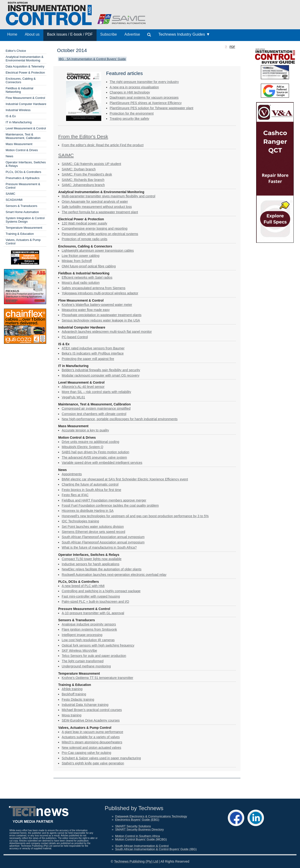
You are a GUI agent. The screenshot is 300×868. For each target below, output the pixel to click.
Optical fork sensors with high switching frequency (98, 645)
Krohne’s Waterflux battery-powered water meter (97, 305)
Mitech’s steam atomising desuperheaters (92, 742)
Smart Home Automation (22, 212)
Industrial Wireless (18, 110)
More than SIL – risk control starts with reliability (96, 392)
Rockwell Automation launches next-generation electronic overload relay (114, 575)
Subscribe (109, 34)
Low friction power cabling (81, 256)
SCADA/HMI (14, 200)
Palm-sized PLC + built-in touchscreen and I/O (95, 602)
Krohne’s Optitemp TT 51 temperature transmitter (97, 678)
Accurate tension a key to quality (85, 430)
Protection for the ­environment (132, 113)
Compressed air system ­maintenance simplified (96, 408)
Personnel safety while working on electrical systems (100, 234)
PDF (232, 47)
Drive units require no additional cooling (90, 442)
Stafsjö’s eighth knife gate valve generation (93, 763)
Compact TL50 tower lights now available (92, 559)
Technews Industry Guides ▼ (184, 34)
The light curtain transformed (82, 661)
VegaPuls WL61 (73, 397)
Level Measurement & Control (26, 128)
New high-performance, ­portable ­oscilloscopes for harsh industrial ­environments (120, 419)
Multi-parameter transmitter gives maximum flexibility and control (108, 196)
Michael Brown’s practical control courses (92, 710)
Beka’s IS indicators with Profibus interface (93, 353)
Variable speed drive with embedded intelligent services (102, 463)
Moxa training (71, 715)
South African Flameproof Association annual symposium (103, 537)
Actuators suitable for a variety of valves (91, 737)
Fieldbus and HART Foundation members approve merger (104, 500)
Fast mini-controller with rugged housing (91, 596)
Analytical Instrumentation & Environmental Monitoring (24, 59)
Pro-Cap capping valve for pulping (86, 753)
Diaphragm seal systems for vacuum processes (144, 97)
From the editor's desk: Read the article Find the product (103, 145)
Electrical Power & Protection (25, 73)
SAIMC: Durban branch (79, 169)
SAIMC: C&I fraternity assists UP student (91, 164)
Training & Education (20, 234)
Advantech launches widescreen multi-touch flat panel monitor (107, 332)
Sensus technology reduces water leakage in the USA (101, 320)
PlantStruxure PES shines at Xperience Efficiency (146, 103)
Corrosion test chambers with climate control (94, 414)
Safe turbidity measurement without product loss (97, 207)
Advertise (132, 34)
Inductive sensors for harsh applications (90, 564)
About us (32, 34)
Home (12, 34)
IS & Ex (11, 116)
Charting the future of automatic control (90, 484)
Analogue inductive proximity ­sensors (89, 624)
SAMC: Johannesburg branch (83, 185)
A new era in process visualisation (134, 87)
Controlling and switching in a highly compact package (101, 591)
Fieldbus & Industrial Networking (19, 90)
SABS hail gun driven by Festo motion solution (95, 452)
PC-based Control (75, 337)
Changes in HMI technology (130, 92)
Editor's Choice (16, 51)
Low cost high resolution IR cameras (88, 640)
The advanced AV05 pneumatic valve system (94, 457)
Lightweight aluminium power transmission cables (98, 251)
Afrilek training (72, 689)
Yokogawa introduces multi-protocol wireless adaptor (100, 293)
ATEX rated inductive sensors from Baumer (93, 348)
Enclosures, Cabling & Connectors (21, 80)
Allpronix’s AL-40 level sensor (83, 387)
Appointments (72, 474)
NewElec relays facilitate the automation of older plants (101, 569)
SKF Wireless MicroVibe (79, 651)
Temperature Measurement (24, 228)
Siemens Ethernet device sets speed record (93, 532)
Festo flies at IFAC (75, 495)
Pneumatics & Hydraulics (23, 178)
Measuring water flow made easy (86, 310)
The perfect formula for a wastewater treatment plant (100, 212)
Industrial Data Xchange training (85, 705)
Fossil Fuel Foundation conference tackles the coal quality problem (110, 505)
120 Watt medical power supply (84, 223)
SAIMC (10, 194)
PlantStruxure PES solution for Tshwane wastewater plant (152, 108)
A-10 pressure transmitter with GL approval (93, 613)
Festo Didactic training (78, 700)
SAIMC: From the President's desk (87, 174)
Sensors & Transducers (21, 206)
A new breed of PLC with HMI (83, 586)
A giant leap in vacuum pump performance (92, 732)
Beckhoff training (74, 694)
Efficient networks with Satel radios (87, 277)
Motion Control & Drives (22, 150)
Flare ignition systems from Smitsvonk (89, 629)
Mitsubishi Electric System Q (82, 447)
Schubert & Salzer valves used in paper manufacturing (101, 758)
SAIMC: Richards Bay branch (83, 180)
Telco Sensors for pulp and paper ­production (94, 656)
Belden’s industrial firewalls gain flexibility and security (101, 370)
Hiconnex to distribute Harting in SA (88, 511)
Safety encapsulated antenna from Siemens (94, 288)
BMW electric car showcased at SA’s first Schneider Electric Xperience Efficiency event (125, 479)
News (9, 156)
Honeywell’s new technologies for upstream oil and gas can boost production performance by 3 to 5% (135, 516)
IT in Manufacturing (19, 122)
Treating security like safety (129, 119)
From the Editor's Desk (83, 137)
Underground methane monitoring (86, 666)
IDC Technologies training (80, 521)
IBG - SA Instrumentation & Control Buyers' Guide (92, 59)
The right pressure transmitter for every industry (144, 82)
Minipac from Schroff (77, 261)
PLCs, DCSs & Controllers (23, 172)
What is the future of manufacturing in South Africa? (99, 547)
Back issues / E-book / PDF (70, 34)
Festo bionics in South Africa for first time (91, 490)
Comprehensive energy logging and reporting (94, 228)
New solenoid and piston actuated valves (91, 748)
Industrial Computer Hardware (26, 104)
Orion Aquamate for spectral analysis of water (95, 202)
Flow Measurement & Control (25, 98)
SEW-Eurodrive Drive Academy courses (91, 720)
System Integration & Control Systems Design (25, 220)
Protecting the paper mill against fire (88, 359)
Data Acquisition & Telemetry (25, 66)
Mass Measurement (19, 144)
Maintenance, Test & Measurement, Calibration (23, 136)
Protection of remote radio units (84, 239)
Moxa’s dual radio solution (81, 283)
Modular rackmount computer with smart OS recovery (100, 375)
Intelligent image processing (82, 635)
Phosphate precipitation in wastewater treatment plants (101, 315)
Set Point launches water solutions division (93, 527)
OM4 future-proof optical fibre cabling (89, 266)
